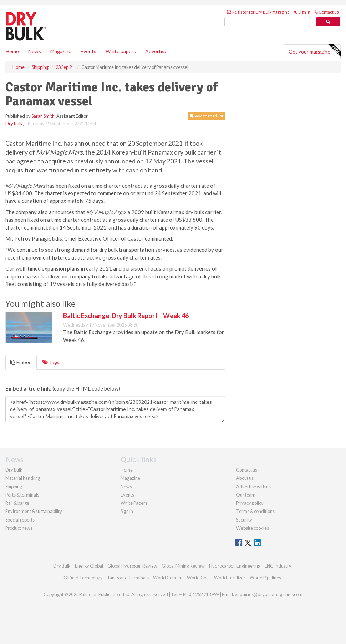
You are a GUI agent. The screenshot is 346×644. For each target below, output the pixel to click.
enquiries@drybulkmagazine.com (269, 594)
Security (244, 520)
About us (245, 478)
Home (12, 51)
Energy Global (89, 566)
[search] (267, 22)
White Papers (134, 503)
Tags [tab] (51, 362)
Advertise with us (253, 487)
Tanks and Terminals (128, 578)
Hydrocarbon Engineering (235, 566)
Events (88, 51)
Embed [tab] (21, 362)
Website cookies (253, 528)
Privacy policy (250, 503)
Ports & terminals (22, 495)
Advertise (156, 51)
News (126, 487)
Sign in (302, 12)
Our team (246, 495)
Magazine (61, 51)
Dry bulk (14, 470)
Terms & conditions (255, 511)
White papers (121, 51)
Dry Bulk (14, 124)
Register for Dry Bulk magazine (258, 12)
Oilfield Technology (83, 578)
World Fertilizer (230, 578)
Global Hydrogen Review (132, 566)
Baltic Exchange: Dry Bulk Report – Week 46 (126, 316)
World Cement (168, 578)
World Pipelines (265, 578)
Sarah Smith (43, 116)
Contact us (327, 12)
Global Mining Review (183, 566)
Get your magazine (314, 51)
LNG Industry (278, 566)
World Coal (198, 578)
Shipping (14, 487)
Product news (19, 528)
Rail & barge (17, 503)
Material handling (23, 478)
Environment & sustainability (34, 511)
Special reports (20, 520)
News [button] (35, 51)
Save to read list (207, 116)
